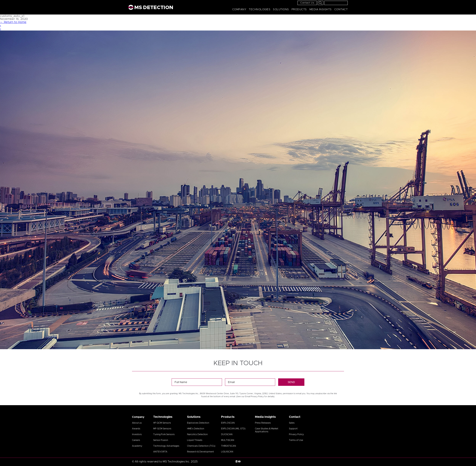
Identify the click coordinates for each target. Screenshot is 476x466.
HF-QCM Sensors (162, 423)
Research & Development (200, 452)
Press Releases (263, 423)
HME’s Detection (196, 429)
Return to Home (13, 22)
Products (299, 9)
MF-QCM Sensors (162, 429)
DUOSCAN (227, 434)
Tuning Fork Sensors (164, 434)
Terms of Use (296, 440)
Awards (136, 429)
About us (137, 423)
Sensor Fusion (161, 440)
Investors (137, 434)
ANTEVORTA (160, 452)
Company (239, 9)
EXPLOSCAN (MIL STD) (233, 429)
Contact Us (307, 3)
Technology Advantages (166, 446)
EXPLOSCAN (228, 423)
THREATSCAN (229, 446)
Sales (292, 423)
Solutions (281, 9)
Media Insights (321, 9)
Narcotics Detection (197, 434)
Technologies (260, 9)
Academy (137, 446)
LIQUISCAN (227, 452)
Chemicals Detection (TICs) (201, 446)
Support (293, 429)
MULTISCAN (228, 440)
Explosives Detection (198, 423)
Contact (341, 9)
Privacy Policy (296, 434)
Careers (136, 440)
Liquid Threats (195, 440)
